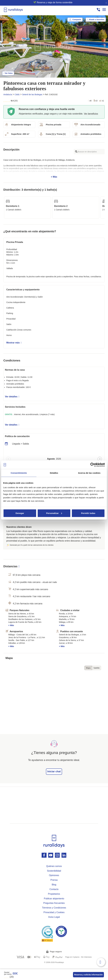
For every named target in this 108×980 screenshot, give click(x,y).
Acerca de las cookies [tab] (89, 473)
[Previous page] (8, 459)
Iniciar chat (54, 771)
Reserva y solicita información (88, 975)
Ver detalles (12, 397)
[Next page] (100, 459)
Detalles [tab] (54, 473)
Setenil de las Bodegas (32, 94)
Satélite (97, 668)
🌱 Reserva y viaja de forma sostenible (53, 2)
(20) (9, 977)
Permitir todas (88, 513)
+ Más (54, 168)
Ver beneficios (91, 114)
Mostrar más (14, 343)
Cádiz (17, 94)
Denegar (20, 513)
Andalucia (8, 94)
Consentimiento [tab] (19, 473)
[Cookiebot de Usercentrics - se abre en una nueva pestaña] (92, 465)
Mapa (88, 668)
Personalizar (54, 513)
